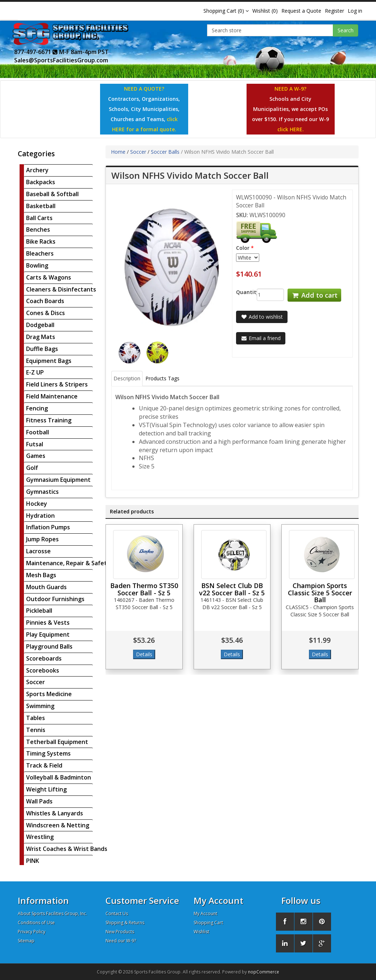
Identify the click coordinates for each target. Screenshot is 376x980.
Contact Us (117, 913)
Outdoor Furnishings (55, 599)
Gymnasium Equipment (58, 480)
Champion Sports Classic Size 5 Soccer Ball (320, 593)
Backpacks (41, 182)
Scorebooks (43, 670)
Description (127, 378)
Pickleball (39, 611)
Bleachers (40, 253)
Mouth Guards (46, 587)
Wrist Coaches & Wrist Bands (67, 849)
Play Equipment (48, 634)
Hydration (40, 516)
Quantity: (241, 292)
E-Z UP (35, 372)
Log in (355, 11)
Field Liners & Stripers (57, 384)
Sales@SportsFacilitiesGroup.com (61, 60)
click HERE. (291, 129)
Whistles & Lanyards (55, 813)
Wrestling (40, 837)
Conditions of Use (36, 923)
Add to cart (314, 295)
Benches (38, 230)
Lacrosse (38, 551)
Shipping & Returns (125, 923)
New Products (120, 932)
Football (38, 432)
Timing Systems (48, 753)
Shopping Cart (208, 923)
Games (36, 456)
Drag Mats (41, 337)
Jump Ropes (42, 539)
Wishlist (201, 932)
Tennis (36, 730)
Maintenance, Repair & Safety (68, 563)
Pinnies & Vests (48, 623)
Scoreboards (44, 658)
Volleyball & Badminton (59, 777)
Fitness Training (49, 420)
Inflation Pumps (48, 527)
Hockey (37, 504)
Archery (37, 170)
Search (346, 30)
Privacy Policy (32, 932)
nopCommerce (264, 972)
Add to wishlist (262, 317)
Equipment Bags (49, 361)
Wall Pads (39, 801)
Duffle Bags (42, 349)
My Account (205, 913)
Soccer (36, 682)
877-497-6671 (36, 52)
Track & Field (44, 765)
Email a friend (261, 338)
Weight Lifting (46, 789)
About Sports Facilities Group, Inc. (52, 913)
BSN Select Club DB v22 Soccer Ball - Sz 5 (232, 589)
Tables (36, 718)
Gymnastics (42, 492)
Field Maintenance (52, 396)
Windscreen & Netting (58, 825)
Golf (32, 468)
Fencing (37, 408)
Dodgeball (40, 325)
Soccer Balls (165, 152)
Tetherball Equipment (57, 742)
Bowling (37, 265)
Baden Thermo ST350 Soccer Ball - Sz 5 (144, 589)
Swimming (40, 706)
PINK (33, 861)
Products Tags (162, 378)
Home (118, 152)
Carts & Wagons (49, 277)
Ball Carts (39, 218)
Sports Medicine (49, 694)
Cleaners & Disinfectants (61, 289)
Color (243, 248)
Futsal (35, 444)
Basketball (41, 206)
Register (334, 11)
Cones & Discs (46, 313)
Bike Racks (41, 241)
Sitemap (26, 941)
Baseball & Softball (52, 194)
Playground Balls (49, 646)
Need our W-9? (121, 941)
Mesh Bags (41, 575)
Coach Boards (45, 301)
